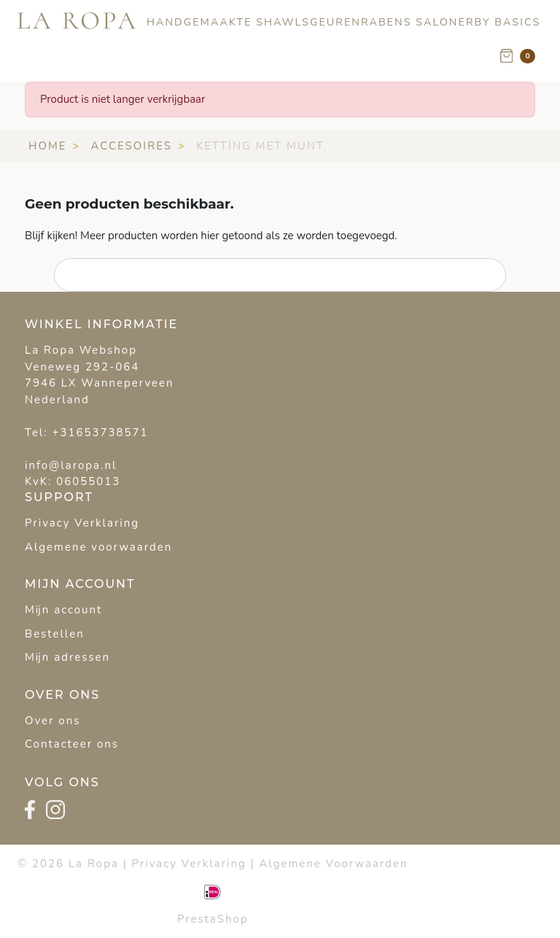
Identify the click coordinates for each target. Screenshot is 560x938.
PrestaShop (213, 919)
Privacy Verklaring (82, 523)
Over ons (52, 721)
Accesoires (131, 146)
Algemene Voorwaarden (333, 864)
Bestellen (55, 634)
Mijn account (63, 610)
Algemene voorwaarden (98, 547)
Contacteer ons (72, 744)
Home (48, 146)
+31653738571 (101, 433)
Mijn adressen (67, 657)
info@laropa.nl (71, 465)
